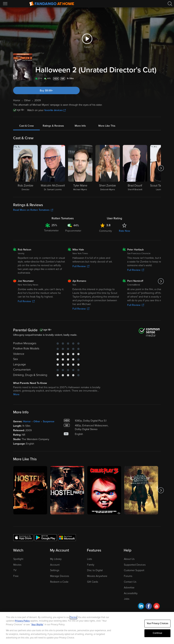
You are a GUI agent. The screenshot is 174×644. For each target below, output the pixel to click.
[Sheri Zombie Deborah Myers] (108, 168)
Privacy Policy (22, 621)
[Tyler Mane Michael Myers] (80, 168)
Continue (158, 633)
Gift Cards (93, 582)
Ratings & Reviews (53, 126)
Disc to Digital (95, 570)
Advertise (129, 588)
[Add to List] (159, 79)
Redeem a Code (59, 582)
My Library (56, 559)
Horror (27, 421)
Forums (128, 576)
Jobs (127, 599)
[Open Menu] (6, 4)
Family (91, 565)
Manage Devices (60, 576)
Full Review (81, 266)
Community (105, 231)
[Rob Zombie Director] (26, 168)
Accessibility (131, 593)
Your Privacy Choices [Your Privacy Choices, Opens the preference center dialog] (158, 623)
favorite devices (55, 110)
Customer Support (134, 570)
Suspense (49, 421)
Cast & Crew (26, 126)
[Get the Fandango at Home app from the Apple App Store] (23, 537)
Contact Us (130, 582)
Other (37, 421)
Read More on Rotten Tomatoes (33, 210)
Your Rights (37, 625)
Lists (89, 559)
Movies (17, 565)
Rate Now (124, 231)
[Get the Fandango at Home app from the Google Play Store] (46, 537)
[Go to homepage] (52, 4)
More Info (80, 126)
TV (15, 570)
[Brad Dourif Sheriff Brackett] (135, 168)
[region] (87, 628)
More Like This (107, 126)
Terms (73, 617)
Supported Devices (135, 565)
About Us (129, 559)
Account (55, 565)
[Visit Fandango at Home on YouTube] (157, 607)
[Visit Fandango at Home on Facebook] (149, 607)
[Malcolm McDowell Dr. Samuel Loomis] (53, 168)
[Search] (170, 4)
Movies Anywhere (97, 576)
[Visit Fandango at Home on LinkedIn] (141, 607)
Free (16, 576)
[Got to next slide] (161, 168)
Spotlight (18, 559)
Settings (55, 570)
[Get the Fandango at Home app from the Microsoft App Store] (67, 537)
